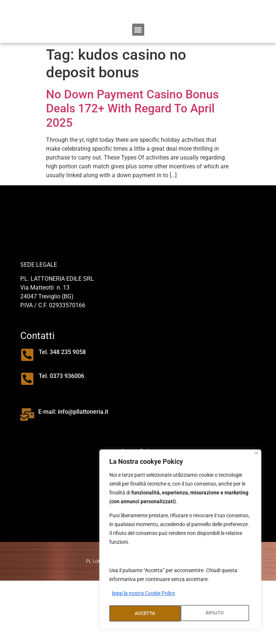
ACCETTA (216, 613)
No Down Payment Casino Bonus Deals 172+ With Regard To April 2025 (132, 145)
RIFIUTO (143, 613)
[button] (138, 66)
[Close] (256, 454)
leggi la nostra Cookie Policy (144, 595)
